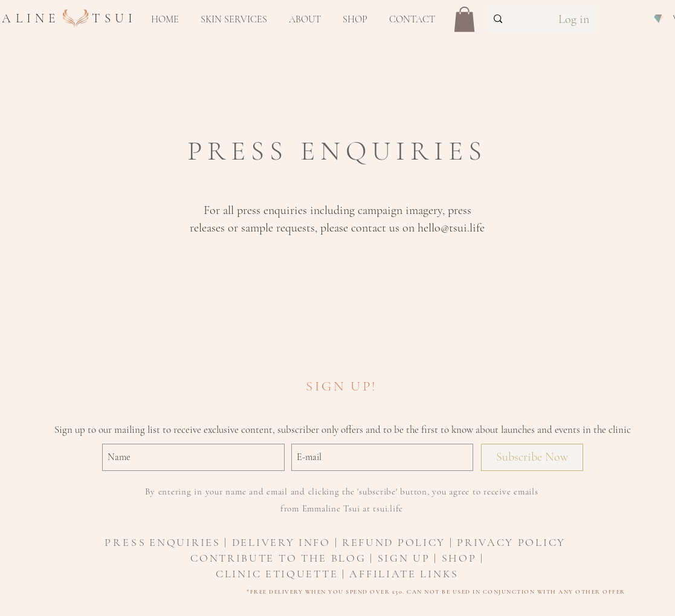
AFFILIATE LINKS (404, 574)
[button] (234, 19)
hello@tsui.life (451, 228)
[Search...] (513, 19)
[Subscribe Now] (532, 457)
